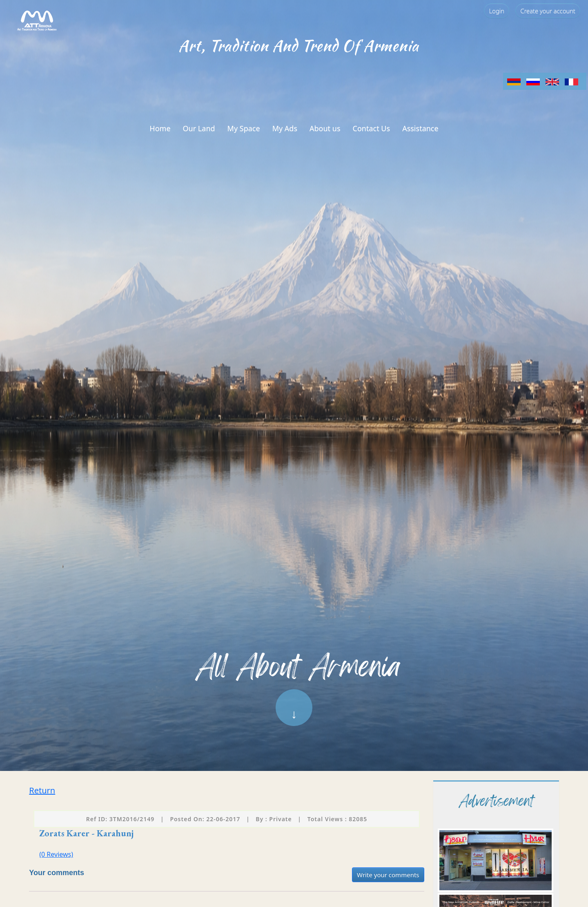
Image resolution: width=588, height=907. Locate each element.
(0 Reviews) (56, 854)
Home (160, 128)
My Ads (285, 128)
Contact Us (372, 128)
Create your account (548, 11)
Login (497, 11)
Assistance (420, 128)
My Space (244, 128)
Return (42, 790)
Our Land (199, 128)
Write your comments (388, 875)
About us (325, 128)
